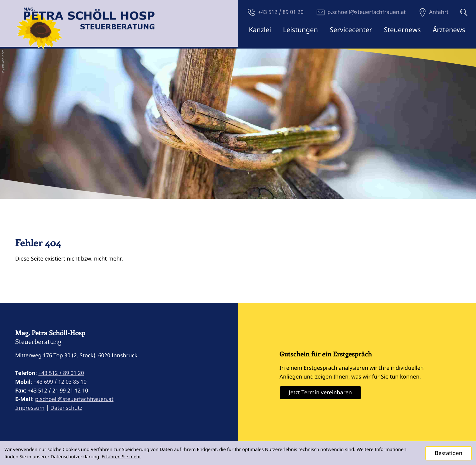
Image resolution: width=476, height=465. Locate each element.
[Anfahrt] (434, 12)
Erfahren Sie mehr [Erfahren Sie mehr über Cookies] (121, 457)
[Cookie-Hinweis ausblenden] (448, 453)
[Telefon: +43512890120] (61, 373)
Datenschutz (66, 408)
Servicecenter (351, 30)
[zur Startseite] (86, 30)
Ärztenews (449, 30)
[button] (276, 12)
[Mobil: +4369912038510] (60, 382)
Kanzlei (260, 30)
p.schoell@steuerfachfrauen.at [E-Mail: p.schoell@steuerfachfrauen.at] (74, 399)
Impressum (30, 408)
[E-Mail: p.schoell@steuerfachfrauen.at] (361, 12)
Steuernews (402, 30)
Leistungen (300, 30)
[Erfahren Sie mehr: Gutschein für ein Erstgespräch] (320, 393)
